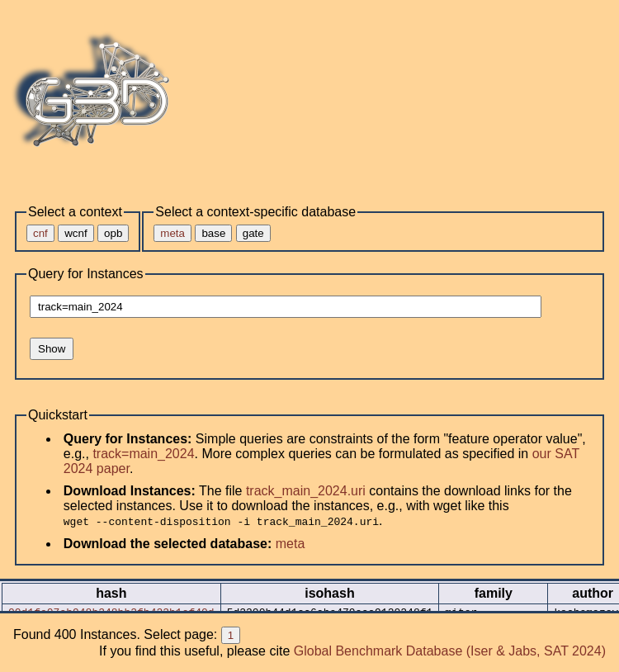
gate (253, 233)
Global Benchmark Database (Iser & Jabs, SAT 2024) (450, 651)
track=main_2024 (143, 454)
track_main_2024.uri (306, 491)
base (213, 233)
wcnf (76, 233)
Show (52, 349)
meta (291, 544)
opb (113, 233)
